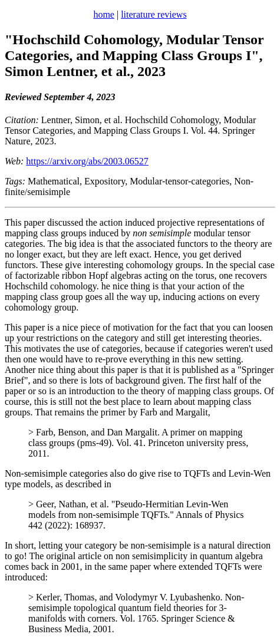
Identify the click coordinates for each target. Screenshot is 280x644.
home (104, 14)
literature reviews (154, 14)
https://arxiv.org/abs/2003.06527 (87, 161)
